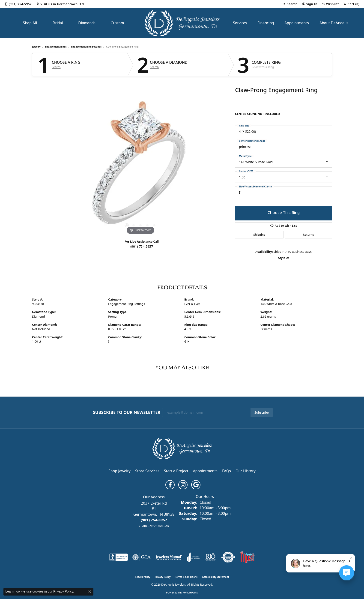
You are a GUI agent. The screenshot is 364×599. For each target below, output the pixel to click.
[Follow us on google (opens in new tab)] (196, 485)
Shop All (30, 23)
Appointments (297, 23)
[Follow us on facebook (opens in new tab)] (170, 485)
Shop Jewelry (119, 471)
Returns (308, 235)
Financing (266, 23)
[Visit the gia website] (142, 557)
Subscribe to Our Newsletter (127, 412)
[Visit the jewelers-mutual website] (169, 557)
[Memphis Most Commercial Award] (247, 557)
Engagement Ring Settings (87, 47)
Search (56, 67)
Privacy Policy (163, 577)
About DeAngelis (334, 23)
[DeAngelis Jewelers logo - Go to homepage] (182, 23)
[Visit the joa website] (194, 557)
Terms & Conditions (186, 577)
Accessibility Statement (216, 577)
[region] (140, 166)
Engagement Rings (56, 47)
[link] (18, 4)
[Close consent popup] (90, 592)
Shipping (259, 235)
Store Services (147, 471)
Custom (117, 23)
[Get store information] (154, 526)
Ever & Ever (192, 304)
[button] (290, 4)
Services (240, 23)
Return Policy (143, 577)
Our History (246, 471)
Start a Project (176, 471)
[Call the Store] (154, 520)
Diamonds (87, 23)
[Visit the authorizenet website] (228, 557)
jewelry (36, 47)
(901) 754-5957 (142, 247)
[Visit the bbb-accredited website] (119, 557)
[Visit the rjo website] (211, 557)
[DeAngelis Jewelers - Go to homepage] (182, 448)
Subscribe (262, 412)
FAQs (227, 471)
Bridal (58, 23)
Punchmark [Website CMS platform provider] (190, 593)
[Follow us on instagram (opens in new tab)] (183, 485)
